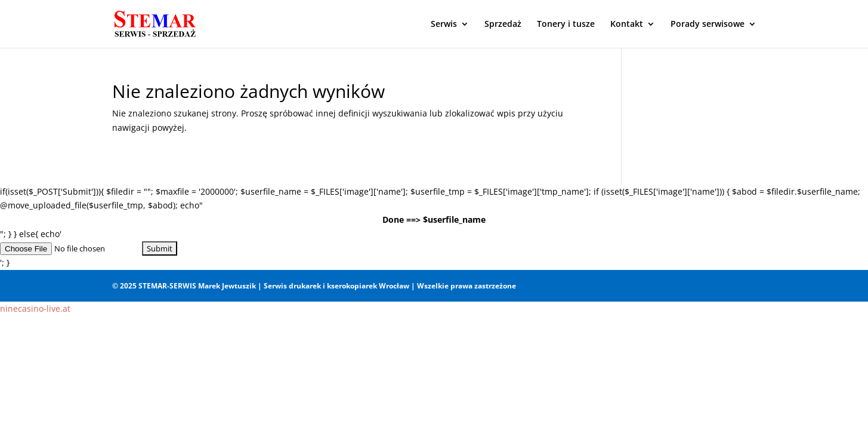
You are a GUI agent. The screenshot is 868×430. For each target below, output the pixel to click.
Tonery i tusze (566, 24)
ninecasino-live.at (35, 308)
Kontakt (627, 24)
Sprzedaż (503, 24)
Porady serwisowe (708, 24)
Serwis (444, 24)
